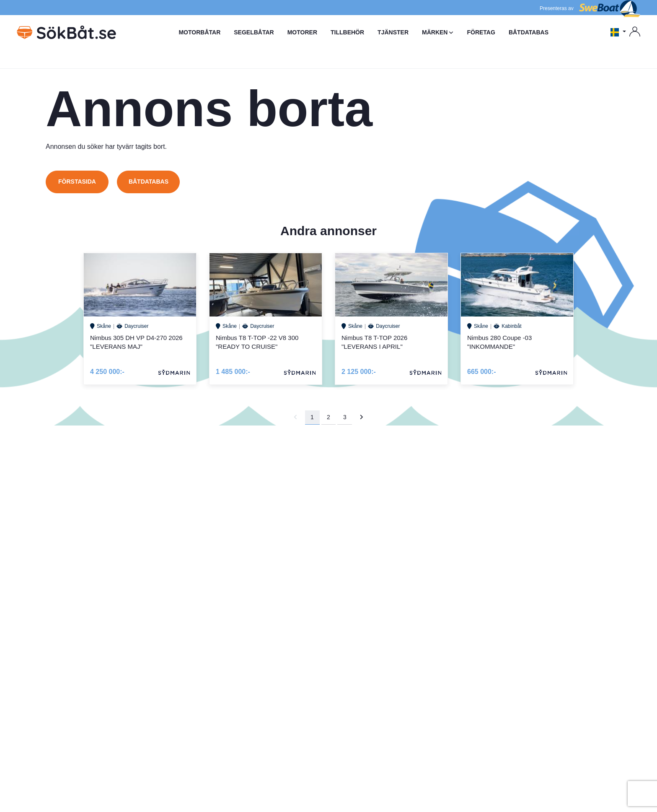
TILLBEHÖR (347, 32)
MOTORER (302, 32)
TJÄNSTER (393, 32)
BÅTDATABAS (529, 32)
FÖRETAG (481, 32)
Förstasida (77, 182)
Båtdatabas (149, 182)
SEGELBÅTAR (254, 32)
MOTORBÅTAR (199, 32)
